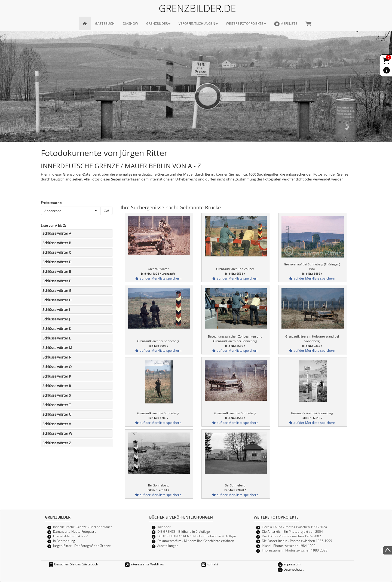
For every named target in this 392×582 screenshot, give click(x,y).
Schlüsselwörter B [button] (57, 243)
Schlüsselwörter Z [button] (57, 443)
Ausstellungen (168, 546)
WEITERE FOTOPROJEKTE (246, 23)
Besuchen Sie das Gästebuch (73, 564)
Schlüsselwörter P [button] (57, 376)
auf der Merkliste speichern (158, 278)
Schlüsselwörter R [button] (57, 386)
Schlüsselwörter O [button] (57, 367)
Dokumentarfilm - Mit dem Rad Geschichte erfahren (196, 541)
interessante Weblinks (145, 564)
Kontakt (210, 564)
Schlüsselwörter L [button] (57, 338)
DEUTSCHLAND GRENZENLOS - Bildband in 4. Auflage (197, 536)
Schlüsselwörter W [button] (57, 433)
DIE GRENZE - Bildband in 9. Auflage (184, 531)
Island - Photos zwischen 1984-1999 (289, 546)
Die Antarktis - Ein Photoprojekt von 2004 (292, 531)
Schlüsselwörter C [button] (57, 252)
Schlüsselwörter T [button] (57, 405)
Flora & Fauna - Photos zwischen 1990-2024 (294, 527)
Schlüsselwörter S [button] (57, 395)
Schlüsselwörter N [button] (57, 357)
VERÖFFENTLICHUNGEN (198, 23)
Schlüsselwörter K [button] (57, 329)
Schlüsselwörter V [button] (57, 424)
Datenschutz (290, 569)
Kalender (164, 527)
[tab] (77, 233)
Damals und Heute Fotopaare (75, 531)
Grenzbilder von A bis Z (71, 536)
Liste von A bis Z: (53, 225)
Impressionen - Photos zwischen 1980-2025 (295, 550)
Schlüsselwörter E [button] (57, 271)
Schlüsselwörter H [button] (57, 300)
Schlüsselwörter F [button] (57, 281)
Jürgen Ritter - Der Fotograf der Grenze (82, 546)
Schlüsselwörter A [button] (57, 233)
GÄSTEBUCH (105, 23)
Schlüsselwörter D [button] (57, 262)
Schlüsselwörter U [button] (57, 414)
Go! (106, 211)
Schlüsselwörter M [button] (57, 348)
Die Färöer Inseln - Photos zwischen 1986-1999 (297, 541)
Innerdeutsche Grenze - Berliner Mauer (83, 527)
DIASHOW (130, 23)
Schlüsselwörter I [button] (56, 310)
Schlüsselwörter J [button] (56, 319)
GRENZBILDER (158, 23)
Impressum (289, 564)
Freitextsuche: (51, 203)
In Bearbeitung (64, 541)
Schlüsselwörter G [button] (57, 290)
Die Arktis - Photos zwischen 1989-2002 (291, 536)
